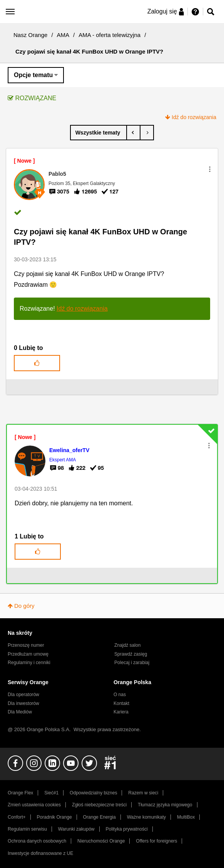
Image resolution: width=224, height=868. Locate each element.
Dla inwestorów (23, 703)
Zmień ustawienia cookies (34, 805)
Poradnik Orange (54, 817)
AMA (63, 35)
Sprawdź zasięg (131, 654)
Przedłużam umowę (28, 654)
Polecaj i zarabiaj (132, 663)
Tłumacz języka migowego (165, 805)
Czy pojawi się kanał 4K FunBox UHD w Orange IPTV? (100, 237)
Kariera (121, 712)
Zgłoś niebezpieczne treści (99, 805)
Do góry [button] (24, 606)
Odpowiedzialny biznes (93, 793)
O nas (120, 695)
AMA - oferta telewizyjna (109, 35)
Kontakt (121, 703)
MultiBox (186, 817)
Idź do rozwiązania (194, 117)
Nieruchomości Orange (101, 841)
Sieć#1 (51, 793)
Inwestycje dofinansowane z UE (40, 853)
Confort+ (17, 817)
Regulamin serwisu (27, 829)
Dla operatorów (23, 695)
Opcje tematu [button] (33, 75)
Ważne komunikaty (146, 817)
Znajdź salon (127, 645)
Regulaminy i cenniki (29, 663)
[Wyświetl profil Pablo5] (57, 174)
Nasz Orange (30, 35)
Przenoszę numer (26, 645)
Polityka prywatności (126, 829)
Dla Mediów (20, 712)
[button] (210, 169)
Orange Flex (20, 793)
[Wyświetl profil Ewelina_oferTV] (69, 450)
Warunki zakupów (76, 829)
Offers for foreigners (156, 841)
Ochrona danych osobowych (37, 841)
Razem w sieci (143, 793)
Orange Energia (99, 817)
